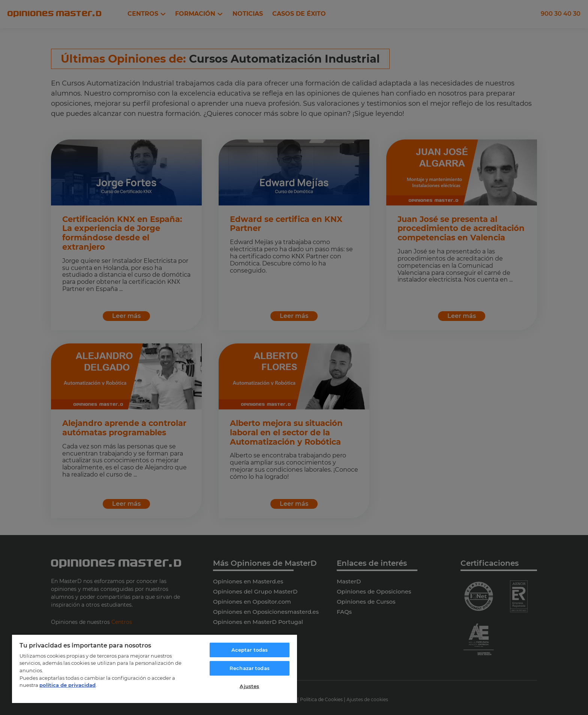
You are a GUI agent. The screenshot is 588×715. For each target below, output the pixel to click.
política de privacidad (67, 685)
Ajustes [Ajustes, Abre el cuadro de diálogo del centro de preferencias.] (249, 686)
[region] (154, 669)
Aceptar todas (250, 650)
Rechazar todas (250, 668)
